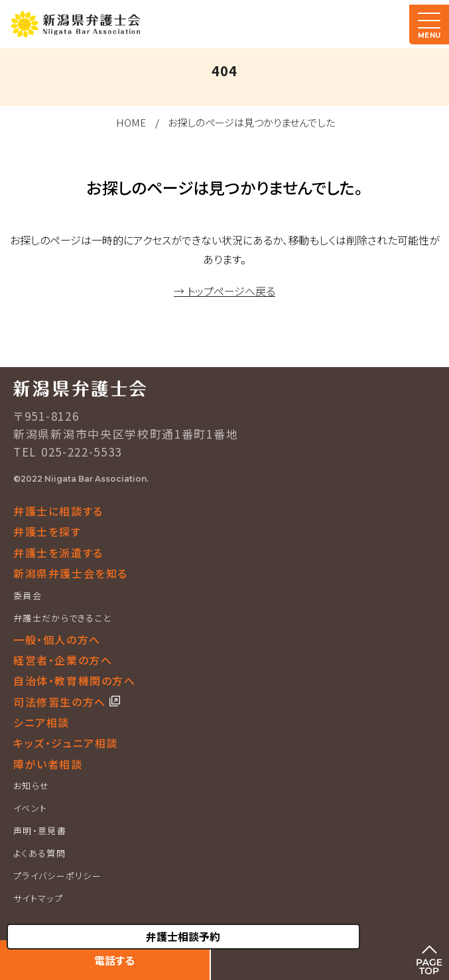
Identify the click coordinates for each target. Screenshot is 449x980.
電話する (114, 960)
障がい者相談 (48, 764)
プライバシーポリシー (57, 876)
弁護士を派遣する (58, 553)
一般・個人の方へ (57, 639)
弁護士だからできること (62, 618)
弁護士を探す (47, 531)
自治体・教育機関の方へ (75, 681)
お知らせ (31, 786)
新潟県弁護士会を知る (71, 573)
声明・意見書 (40, 831)
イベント (30, 808)
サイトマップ (38, 898)
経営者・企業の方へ (63, 660)
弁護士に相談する (58, 511)
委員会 (28, 595)
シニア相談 (41, 722)
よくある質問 (39, 853)
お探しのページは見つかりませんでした (251, 122)
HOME (131, 122)
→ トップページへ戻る (224, 291)
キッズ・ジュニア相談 (66, 743)
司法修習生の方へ (61, 702)
